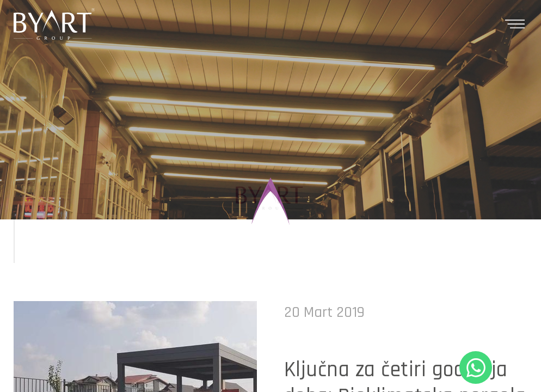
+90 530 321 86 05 (476, 367)
